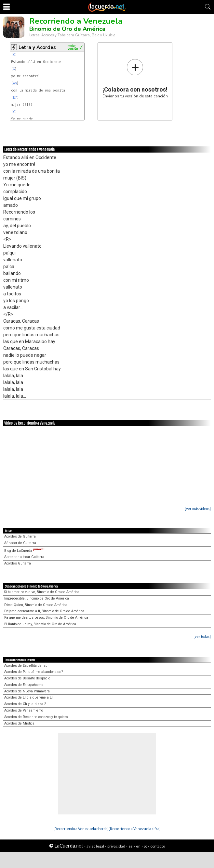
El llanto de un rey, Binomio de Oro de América (40, 624)
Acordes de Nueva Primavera (27, 691)
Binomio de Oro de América (67, 29)
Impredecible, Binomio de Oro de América (37, 598)
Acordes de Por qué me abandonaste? (33, 672)
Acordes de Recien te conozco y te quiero (36, 717)
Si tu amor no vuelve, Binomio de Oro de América (42, 592)
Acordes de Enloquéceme (24, 685)
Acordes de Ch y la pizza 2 (25, 704)
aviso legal (95, 846)
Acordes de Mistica (19, 723)
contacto (158, 846)
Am (15, 83)
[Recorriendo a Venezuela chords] (81, 829)
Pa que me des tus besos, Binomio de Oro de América (46, 618)
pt (145, 846)
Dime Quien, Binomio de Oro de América (36, 605)
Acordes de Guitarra (20, 536)
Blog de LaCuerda (24, 551)
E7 (15, 98)
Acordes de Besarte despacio (27, 678)
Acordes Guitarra (18, 563)
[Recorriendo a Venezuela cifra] (135, 829)
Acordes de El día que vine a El (28, 697)
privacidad (116, 846)
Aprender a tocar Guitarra (24, 557)
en (138, 846)
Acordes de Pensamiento (24, 710)
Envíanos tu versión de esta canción (135, 78)
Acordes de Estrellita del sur (27, 666)
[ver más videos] (198, 508)
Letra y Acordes (37, 47)
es (131, 846)
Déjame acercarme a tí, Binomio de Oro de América (44, 611)
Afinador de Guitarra (20, 543)
